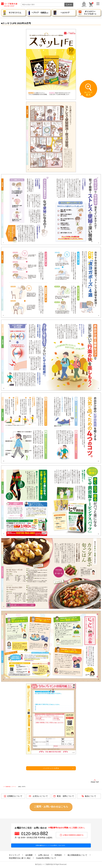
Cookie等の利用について (46, 858)
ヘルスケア (65, 13)
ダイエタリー (90, 13)
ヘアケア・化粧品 (40, 13)
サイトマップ (14, 855)
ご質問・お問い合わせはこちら (51, 807)
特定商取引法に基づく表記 (20, 858)
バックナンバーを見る (51, 768)
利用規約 (58, 855)
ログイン (84, 6)
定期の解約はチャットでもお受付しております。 (51, 845)
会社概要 (29, 855)
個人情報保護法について (77, 855)
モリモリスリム (15, 13)
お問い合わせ (44, 855)
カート (91, 5)
